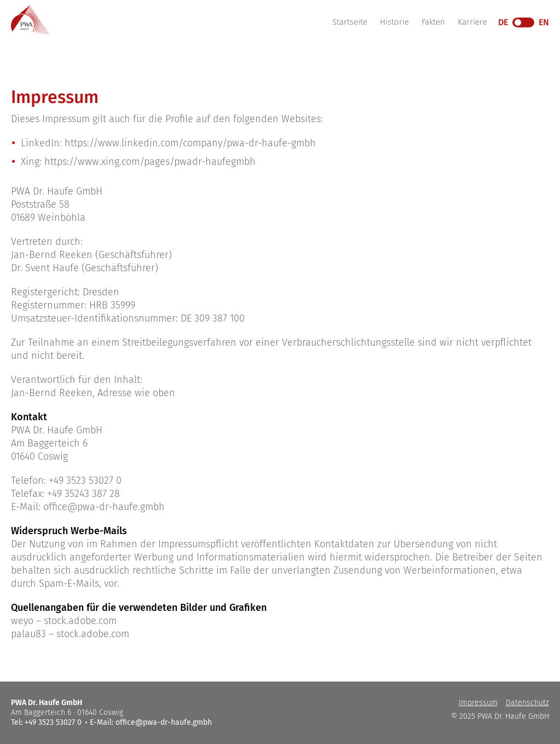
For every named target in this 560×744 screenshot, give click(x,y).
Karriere (472, 22)
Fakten (433, 22)
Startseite (350, 22)
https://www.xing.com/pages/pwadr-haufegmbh (150, 162)
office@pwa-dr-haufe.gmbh (104, 507)
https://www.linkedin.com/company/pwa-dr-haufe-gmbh (190, 143)
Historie (394, 22)
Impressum (478, 703)
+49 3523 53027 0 (85, 480)
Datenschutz (527, 703)
